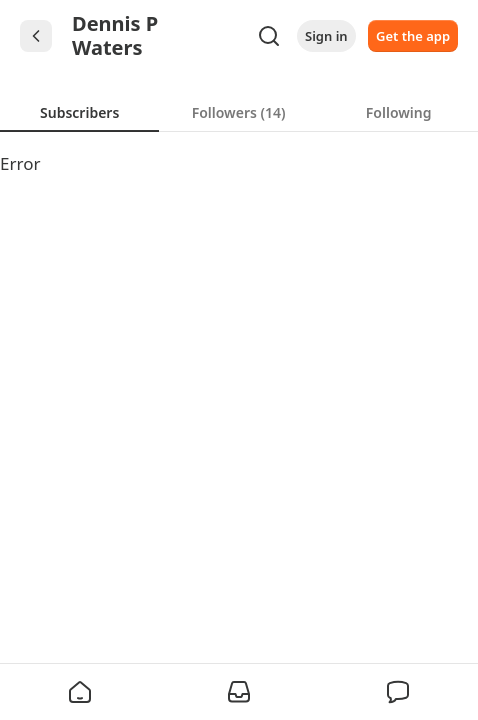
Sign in (326, 36)
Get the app (413, 36)
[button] (80, 692)
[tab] (79, 112)
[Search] (269, 36)
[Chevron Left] (36, 36)
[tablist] (239, 112)
